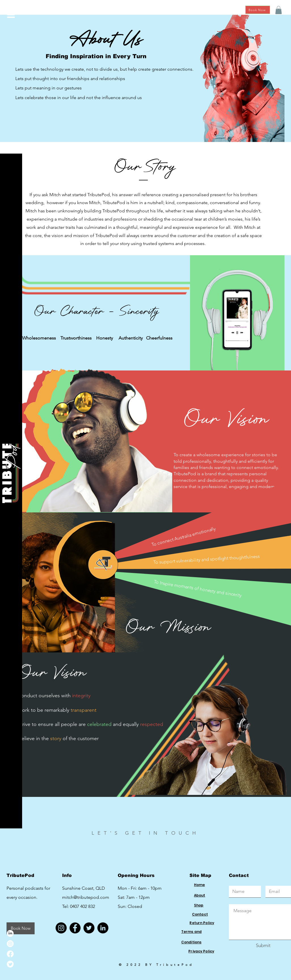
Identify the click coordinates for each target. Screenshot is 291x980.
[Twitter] (10, 964)
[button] (11, 15)
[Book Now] (258, 10)
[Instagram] (10, 944)
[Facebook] (10, 954)
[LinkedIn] (10, 933)
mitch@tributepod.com (86, 897)
